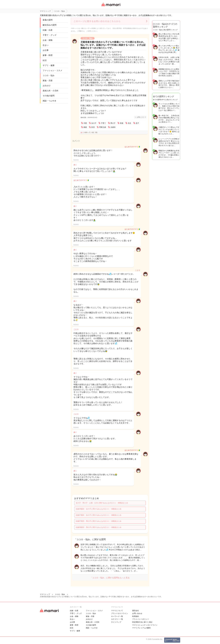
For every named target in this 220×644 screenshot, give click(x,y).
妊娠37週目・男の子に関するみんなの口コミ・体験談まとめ (99, 521)
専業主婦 (103, 127)
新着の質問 (48, 20)
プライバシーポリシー (141, 619)
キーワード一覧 (117, 616)
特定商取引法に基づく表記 (142, 622)
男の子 (113, 123)
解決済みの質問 (50, 25)
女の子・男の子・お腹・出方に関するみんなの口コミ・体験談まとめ (102, 503)
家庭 (85, 127)
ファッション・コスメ (52, 70)
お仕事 (46, 50)
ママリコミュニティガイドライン (145, 625)
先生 (130, 123)
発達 (122, 123)
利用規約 (136, 616)
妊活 (45, 60)
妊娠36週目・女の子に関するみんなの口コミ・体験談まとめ (99, 509)
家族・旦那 (48, 81)
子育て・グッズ (50, 35)
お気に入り (141, 117)
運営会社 (136, 611)
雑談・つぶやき (50, 101)
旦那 (85, 123)
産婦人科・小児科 (51, 91)
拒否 (93, 127)
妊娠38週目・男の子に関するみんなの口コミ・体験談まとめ (99, 527)
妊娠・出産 (48, 30)
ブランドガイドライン (120, 613)
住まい (46, 45)
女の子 (94, 123)
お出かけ (47, 86)
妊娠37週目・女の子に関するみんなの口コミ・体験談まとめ (99, 515)
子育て (103, 123)
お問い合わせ (137, 613)
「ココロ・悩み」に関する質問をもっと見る (110, 578)
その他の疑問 (49, 96)
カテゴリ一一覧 (117, 619)
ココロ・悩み (49, 75)
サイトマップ (116, 622)
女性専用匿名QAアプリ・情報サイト (111, 7)
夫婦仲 (113, 127)
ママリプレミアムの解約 (141, 628)
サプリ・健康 (49, 65)
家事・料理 (48, 55)
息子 (137, 123)
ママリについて (117, 611)
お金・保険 (48, 40)
